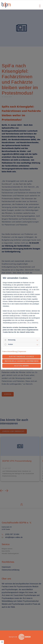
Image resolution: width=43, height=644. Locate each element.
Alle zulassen (21, 366)
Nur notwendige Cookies (21, 357)
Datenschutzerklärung (10, 351)
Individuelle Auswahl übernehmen (22, 361)
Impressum (22, 351)
